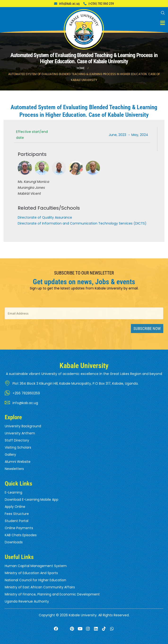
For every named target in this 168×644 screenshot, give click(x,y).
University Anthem (20, 433)
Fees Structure (17, 514)
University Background (23, 426)
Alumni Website (18, 462)
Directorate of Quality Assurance (45, 217)
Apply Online (15, 507)
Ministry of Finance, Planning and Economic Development (52, 594)
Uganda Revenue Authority (27, 601)
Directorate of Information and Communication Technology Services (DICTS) (82, 223)
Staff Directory (17, 440)
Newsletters (14, 469)
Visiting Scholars (18, 447)
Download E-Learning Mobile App (32, 500)
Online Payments (19, 528)
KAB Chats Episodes (21, 535)
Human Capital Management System (36, 566)
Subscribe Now (147, 329)
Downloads (14, 542)
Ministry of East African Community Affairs (40, 587)
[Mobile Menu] (163, 23)
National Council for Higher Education (35, 580)
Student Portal (17, 521)
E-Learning (13, 492)
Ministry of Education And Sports (31, 573)
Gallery (10, 455)
